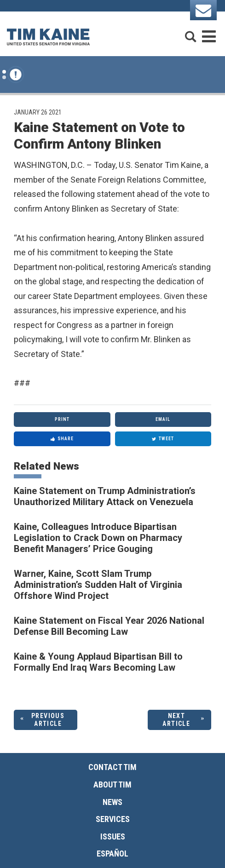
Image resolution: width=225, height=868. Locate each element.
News (112, 802)
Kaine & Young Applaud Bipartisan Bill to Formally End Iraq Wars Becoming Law (98, 662)
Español (112, 854)
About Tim (112, 785)
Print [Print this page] (62, 419)
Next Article (176, 720)
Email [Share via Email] (163, 419)
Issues (113, 836)
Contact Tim (112, 767)
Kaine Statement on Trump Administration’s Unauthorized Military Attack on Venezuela (105, 496)
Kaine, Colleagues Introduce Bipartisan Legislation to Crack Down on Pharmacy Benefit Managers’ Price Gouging (98, 538)
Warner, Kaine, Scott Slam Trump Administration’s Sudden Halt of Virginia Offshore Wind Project (98, 585)
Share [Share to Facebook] (62, 439)
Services (113, 819)
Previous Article (48, 720)
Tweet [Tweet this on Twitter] (163, 439)
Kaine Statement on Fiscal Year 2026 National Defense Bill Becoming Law (109, 626)
